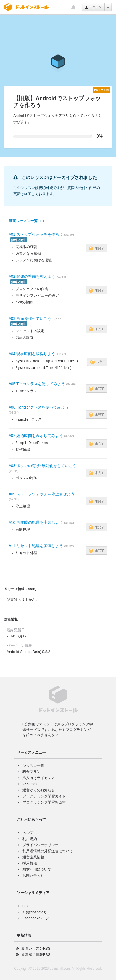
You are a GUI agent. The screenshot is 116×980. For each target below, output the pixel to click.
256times (30, 784)
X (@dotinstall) (34, 912)
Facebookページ (36, 918)
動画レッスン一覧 (26, 221)
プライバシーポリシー (41, 845)
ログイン (93, 7)
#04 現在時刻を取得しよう (32, 354)
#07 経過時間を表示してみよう (36, 436)
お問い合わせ (33, 875)
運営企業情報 (33, 857)
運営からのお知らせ (39, 790)
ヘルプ (28, 833)
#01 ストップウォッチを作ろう (36, 234)
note (26, 906)
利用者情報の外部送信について (48, 851)
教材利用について (37, 869)
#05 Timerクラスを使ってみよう (37, 384)
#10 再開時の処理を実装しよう (36, 522)
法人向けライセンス (39, 778)
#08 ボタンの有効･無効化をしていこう (43, 466)
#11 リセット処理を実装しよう (36, 546)
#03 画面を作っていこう (30, 318)
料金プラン (31, 772)
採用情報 (30, 863)
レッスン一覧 (33, 766)
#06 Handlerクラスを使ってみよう (39, 407)
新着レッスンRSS (36, 948)
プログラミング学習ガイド (44, 796)
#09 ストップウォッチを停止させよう (42, 494)
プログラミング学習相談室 (44, 802)
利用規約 (30, 839)
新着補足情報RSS (36, 955)
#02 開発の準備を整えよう (32, 276)
